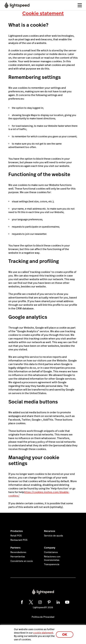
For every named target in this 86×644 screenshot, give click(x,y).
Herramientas (18, 557)
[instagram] (40, 602)
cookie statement (43, 633)
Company (50, 548)
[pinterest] (49, 602)
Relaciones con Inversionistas (52, 558)
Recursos (50, 531)
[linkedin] (58, 602)
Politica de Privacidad (43, 617)
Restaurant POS (19, 540)
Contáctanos (51, 552)
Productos (17, 531)
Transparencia (52, 564)
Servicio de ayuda (53, 536)
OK (65, 635)
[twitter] (30, 602)
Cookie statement (43, 13)
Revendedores (18, 552)
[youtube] (67, 602)
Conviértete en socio (22, 561)
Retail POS (16, 536)
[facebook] (21, 602)
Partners (15, 548)
